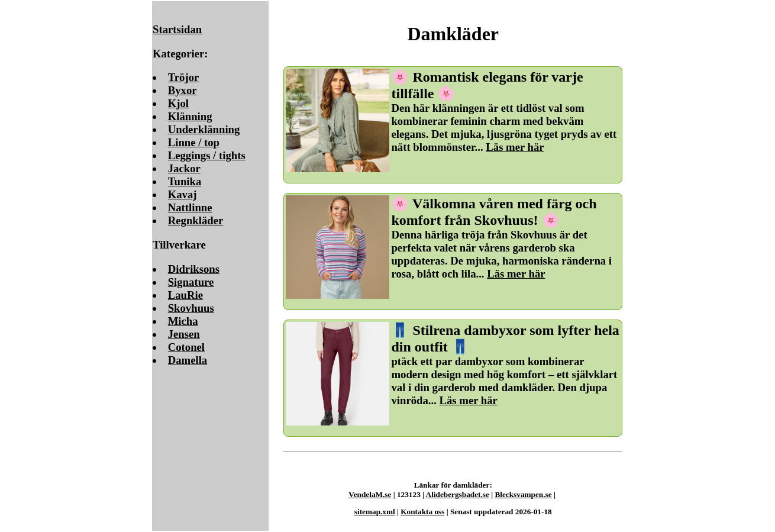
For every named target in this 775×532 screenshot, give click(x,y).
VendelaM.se (370, 494)
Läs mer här (515, 147)
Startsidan (177, 29)
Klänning (190, 116)
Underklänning (204, 129)
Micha (183, 321)
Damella (188, 360)
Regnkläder (196, 220)
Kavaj (183, 194)
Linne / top (194, 142)
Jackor (184, 168)
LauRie (185, 295)
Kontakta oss (422, 512)
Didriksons (194, 269)
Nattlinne (190, 207)
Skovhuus (191, 308)
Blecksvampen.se (523, 494)
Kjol (178, 103)
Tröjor (184, 77)
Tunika (185, 181)
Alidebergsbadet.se (458, 494)
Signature (191, 282)
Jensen (184, 334)
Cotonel (186, 347)
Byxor (183, 90)
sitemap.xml (375, 512)
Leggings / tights (207, 155)
